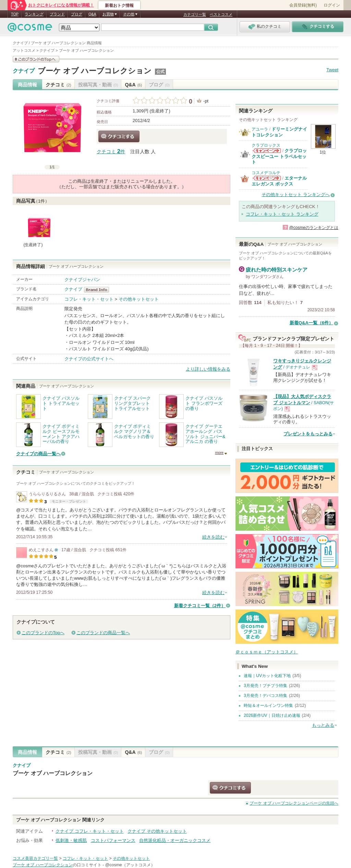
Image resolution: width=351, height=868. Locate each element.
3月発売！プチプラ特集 (265, 686)
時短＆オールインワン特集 (268, 706)
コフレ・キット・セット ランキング (282, 214)
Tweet (332, 70)
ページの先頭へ (294, 803)
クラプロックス (266, 145)
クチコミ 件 (111, 152)
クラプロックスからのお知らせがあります (267, 151)
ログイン (332, 5)
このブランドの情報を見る (36, 59)
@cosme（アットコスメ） (130, 865)
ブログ (77, 14)
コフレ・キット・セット (89, 299)
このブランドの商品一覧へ (103, 633)
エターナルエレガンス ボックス (279, 181)
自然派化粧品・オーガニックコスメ (175, 840)
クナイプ (24, 71)
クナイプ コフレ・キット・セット (90, 831)
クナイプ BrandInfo (99, 290)
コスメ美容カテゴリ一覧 (35, 858)
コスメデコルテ (266, 173)
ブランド (57, 14)
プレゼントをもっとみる (308, 434)
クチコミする (119, 136)
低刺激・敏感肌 (71, 840)
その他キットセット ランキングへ (296, 195)
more (219, 453)
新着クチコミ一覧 (200, 606)
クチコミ (58, 85)
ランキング (34, 14)
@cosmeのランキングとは (314, 228)
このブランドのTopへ (43, 633)
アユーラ (260, 129)
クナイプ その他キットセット (157, 831)
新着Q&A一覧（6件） (311, 323)
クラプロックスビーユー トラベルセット (279, 156)
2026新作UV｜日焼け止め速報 (272, 715)
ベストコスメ (221, 14)
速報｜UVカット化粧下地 (267, 676)
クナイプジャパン (82, 280)
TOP (15, 14)
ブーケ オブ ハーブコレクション (95, 71)
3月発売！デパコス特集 (265, 696)
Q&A (92, 14)
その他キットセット (139, 299)
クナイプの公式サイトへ (89, 359)
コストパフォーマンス (113, 840)
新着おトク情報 (119, 5)
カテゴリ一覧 (195, 14)
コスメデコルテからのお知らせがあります (267, 178)
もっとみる (323, 725)
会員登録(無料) (303, 5)
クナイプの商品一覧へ (38, 454)
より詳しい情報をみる (208, 369)
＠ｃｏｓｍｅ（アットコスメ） (267, 652)
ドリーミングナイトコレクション (279, 132)
